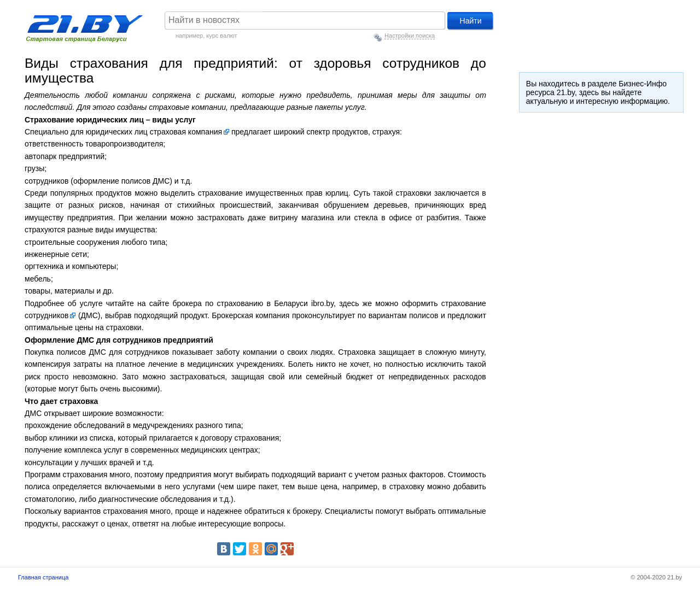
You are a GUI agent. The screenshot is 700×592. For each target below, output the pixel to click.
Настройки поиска (410, 36)
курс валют (221, 36)
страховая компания (186, 132)
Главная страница (43, 577)
